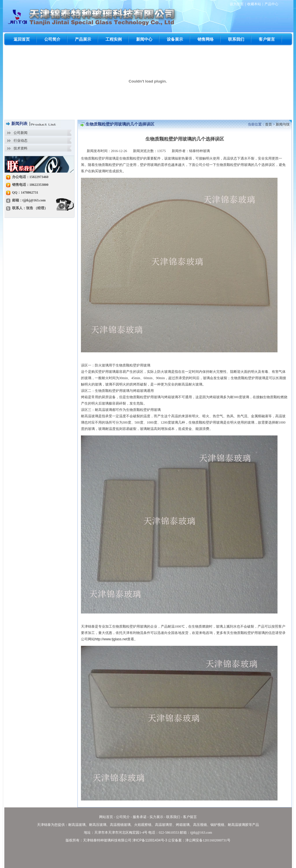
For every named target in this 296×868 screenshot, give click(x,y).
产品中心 (271, 4)
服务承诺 (140, 817)
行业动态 (21, 141)
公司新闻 (21, 133)
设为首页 (237, 4)
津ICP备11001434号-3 (150, 840)
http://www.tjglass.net (111, 639)
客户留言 (190, 817)
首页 (269, 124)
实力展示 (156, 817)
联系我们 (173, 817)
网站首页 (106, 817)
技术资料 (21, 148)
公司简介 (123, 817)
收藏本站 (254, 4)
